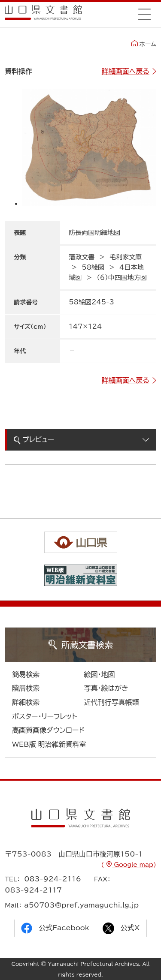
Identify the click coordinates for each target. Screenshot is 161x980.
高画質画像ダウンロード (48, 730)
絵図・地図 (100, 674)
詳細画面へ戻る (126, 71)
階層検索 (26, 688)
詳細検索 (26, 702)
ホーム (144, 44)
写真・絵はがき (106, 688)
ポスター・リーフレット (44, 716)
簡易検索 (26, 674)
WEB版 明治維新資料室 (49, 744)
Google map (133, 865)
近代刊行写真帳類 (112, 702)
